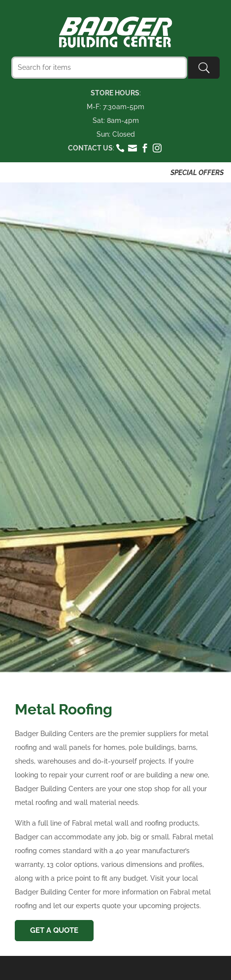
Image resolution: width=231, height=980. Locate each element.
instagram (157, 148)
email (133, 148)
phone (120, 148)
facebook (145, 148)
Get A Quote (54, 930)
